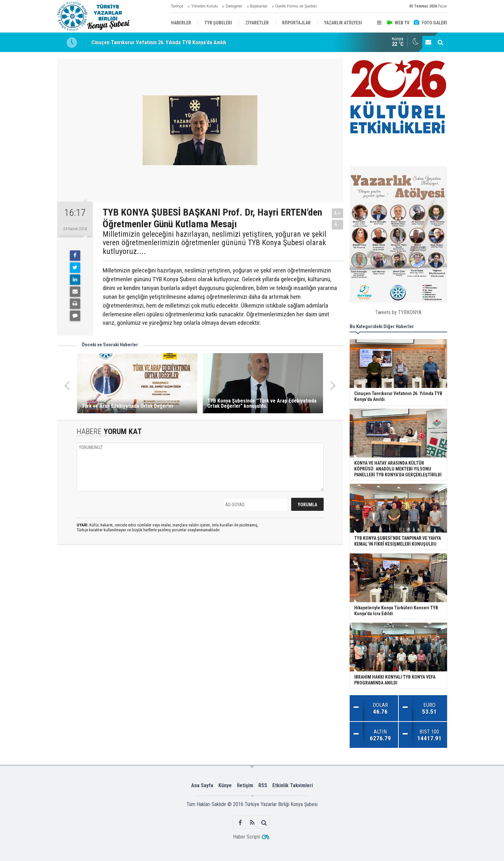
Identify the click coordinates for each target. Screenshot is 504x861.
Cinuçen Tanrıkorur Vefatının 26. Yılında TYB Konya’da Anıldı (159, 42)
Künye (225, 785)
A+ (337, 213)
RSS (263, 785)
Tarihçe (177, 6)
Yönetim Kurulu (204, 6)
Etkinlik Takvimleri (293, 785)
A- (337, 225)
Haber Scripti (246, 837)
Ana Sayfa (202, 785)
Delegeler (234, 6)
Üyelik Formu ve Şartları (296, 6)
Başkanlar (259, 6)
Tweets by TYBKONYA (398, 312)
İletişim (245, 785)
